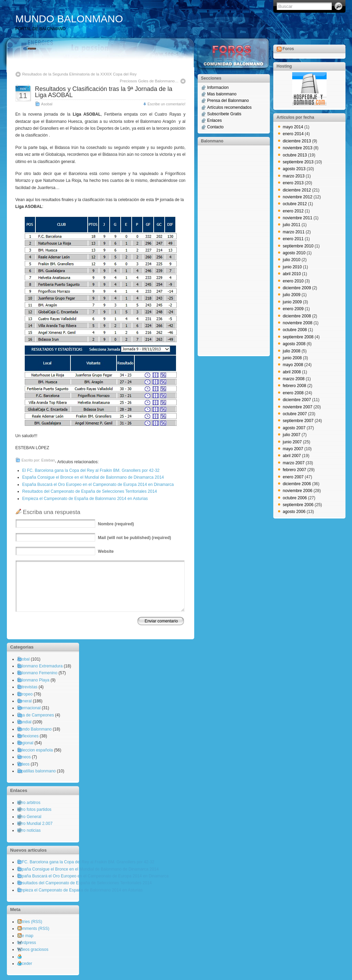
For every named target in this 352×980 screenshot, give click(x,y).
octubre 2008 (295, 330)
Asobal (47, 104)
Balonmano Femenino (37, 673)
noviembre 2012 (298, 197)
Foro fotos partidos (34, 809)
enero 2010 (293, 281)
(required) (116, 524)
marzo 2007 (294, 463)
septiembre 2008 (298, 337)
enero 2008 (293, 393)
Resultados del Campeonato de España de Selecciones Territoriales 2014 (90, 491)
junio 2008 (292, 358)
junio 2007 (292, 442)
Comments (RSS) (33, 929)
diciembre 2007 (297, 400)
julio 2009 (292, 295)
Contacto (216, 127)
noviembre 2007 (298, 407)
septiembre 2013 (298, 162)
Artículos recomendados (229, 107)
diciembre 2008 (297, 316)
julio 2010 (292, 260)
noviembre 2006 (298, 491)
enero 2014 (293, 134)
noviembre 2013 (298, 148)
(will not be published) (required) (135, 538)
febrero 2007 (295, 470)
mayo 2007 (293, 449)
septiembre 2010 (298, 246)
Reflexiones (28, 736)
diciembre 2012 (297, 190)
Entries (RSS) (30, 922)
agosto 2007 (294, 428)
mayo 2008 (293, 365)
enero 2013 (293, 183)
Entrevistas (27, 687)
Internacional (29, 708)
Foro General (29, 817)
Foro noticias (29, 830)
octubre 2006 (295, 498)
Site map (25, 936)
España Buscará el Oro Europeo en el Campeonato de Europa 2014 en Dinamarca (98, 485)
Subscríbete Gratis (224, 114)
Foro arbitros (29, 803)
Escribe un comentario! (166, 104)
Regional (25, 743)
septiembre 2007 (298, 421)
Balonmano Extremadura (40, 666)
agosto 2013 (294, 169)
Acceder (25, 964)
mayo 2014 (293, 127)
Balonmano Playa (33, 680)
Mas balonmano (222, 94)
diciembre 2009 (297, 288)
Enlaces (215, 120)
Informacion (218, 87)
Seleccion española (35, 750)
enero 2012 (293, 211)
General (25, 701)
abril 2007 (292, 456)
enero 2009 (293, 309)
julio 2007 (292, 435)
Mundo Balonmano (35, 729)
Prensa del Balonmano (228, 101)
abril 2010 (292, 274)
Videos (23, 764)
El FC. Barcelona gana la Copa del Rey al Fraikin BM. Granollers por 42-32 (91, 470)
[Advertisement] (229, 250)
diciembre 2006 (297, 484)
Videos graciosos (33, 949)
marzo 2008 (294, 379)
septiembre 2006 (298, 505)
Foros (288, 49)
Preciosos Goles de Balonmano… (149, 81)
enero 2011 (293, 239)
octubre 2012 (295, 204)
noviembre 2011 (298, 218)
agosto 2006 (294, 512)
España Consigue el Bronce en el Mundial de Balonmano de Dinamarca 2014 (93, 477)
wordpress (27, 943)
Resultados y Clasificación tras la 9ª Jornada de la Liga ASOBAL (104, 92)
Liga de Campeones (36, 715)
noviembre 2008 (298, 323)
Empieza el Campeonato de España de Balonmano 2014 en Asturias (85, 499)
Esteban (48, 460)
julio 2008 (292, 351)
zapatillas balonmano (37, 771)
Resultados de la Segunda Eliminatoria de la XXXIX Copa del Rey (80, 74)
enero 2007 (293, 477)
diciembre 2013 (297, 141)
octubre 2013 (295, 155)
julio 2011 (292, 225)
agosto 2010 (294, 253)
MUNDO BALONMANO (69, 19)
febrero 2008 (295, 386)
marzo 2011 (294, 232)
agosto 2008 (294, 344)
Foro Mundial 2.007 (35, 824)
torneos (24, 757)
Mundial (24, 722)
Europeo (25, 694)
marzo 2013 (294, 176)
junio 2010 (292, 267)
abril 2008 (292, 372)
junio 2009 (292, 302)
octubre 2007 (295, 414)
